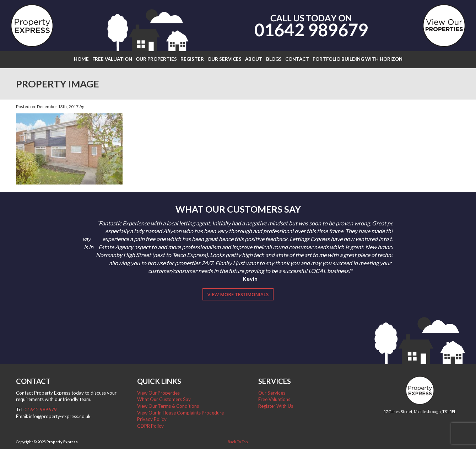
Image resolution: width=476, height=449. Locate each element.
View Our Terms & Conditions (168, 406)
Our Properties (156, 59)
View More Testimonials (238, 294)
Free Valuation (112, 59)
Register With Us (276, 406)
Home (81, 59)
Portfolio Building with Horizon (358, 59)
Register (192, 59)
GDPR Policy (150, 426)
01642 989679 (41, 410)
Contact (297, 59)
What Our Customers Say (164, 399)
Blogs (274, 59)
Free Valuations (274, 399)
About (254, 59)
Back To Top (238, 442)
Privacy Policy (152, 419)
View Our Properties (158, 393)
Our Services (225, 59)
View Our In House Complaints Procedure (180, 413)
